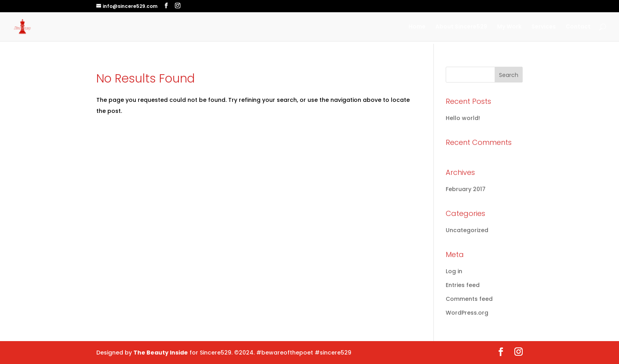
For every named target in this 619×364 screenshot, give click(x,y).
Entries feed (463, 285)
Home (417, 27)
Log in (454, 271)
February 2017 (466, 189)
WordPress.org (467, 313)
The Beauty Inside (161, 353)
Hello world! (463, 118)
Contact (578, 27)
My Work (509, 27)
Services (544, 27)
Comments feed (469, 299)
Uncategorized (467, 230)
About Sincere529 (461, 27)
